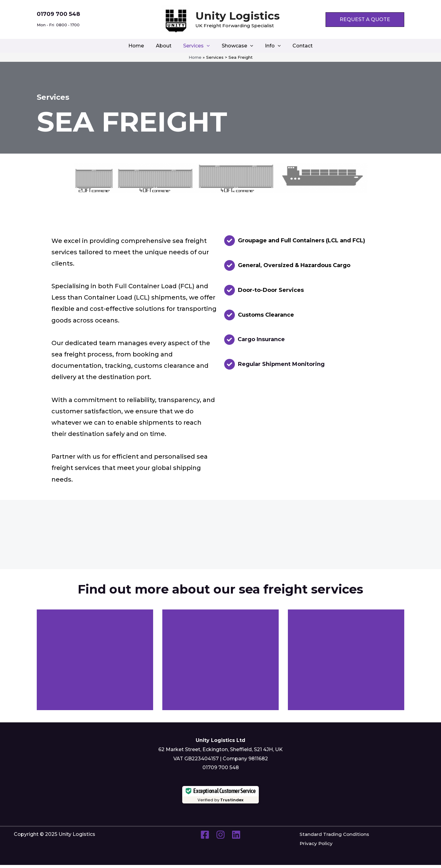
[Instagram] (221, 838)
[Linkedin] (236, 838)
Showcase (236, 46)
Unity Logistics (237, 16)
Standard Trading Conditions (335, 838)
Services (198, 46)
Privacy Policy (317, 847)
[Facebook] (205, 838)
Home (141, 46)
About (167, 46)
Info (270, 46)
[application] (208, 46)
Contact (297, 46)
